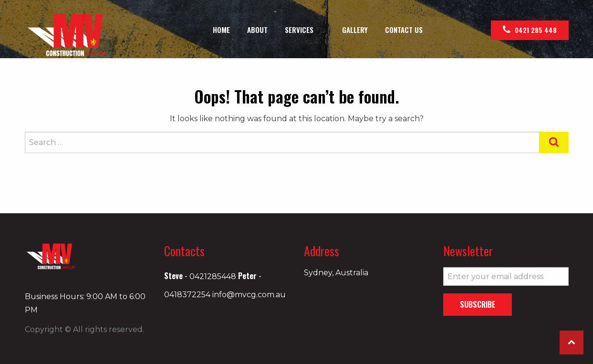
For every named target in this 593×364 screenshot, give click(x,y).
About (257, 31)
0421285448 (213, 276)
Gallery (355, 31)
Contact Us (404, 31)
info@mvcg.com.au (249, 295)
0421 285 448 (530, 30)
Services (299, 31)
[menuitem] (221, 30)
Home (221, 31)
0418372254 (187, 295)
